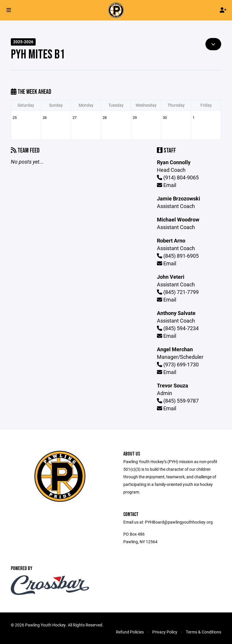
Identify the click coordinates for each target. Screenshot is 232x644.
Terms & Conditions (204, 632)
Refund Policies (130, 632)
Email (167, 185)
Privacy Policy (165, 632)
